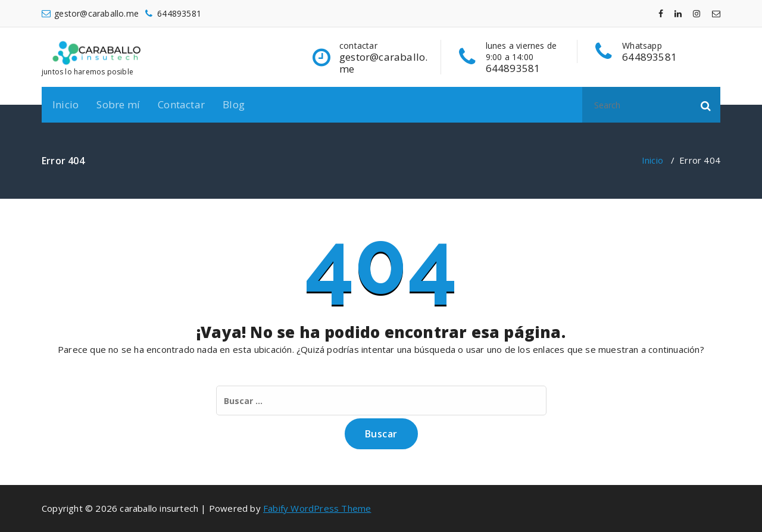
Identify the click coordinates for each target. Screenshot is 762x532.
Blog (234, 104)
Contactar (181, 104)
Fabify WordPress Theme (317, 508)
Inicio (65, 104)
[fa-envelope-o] (716, 13)
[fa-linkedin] (678, 13)
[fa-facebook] (661, 13)
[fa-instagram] (697, 13)
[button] (706, 105)
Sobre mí (118, 104)
